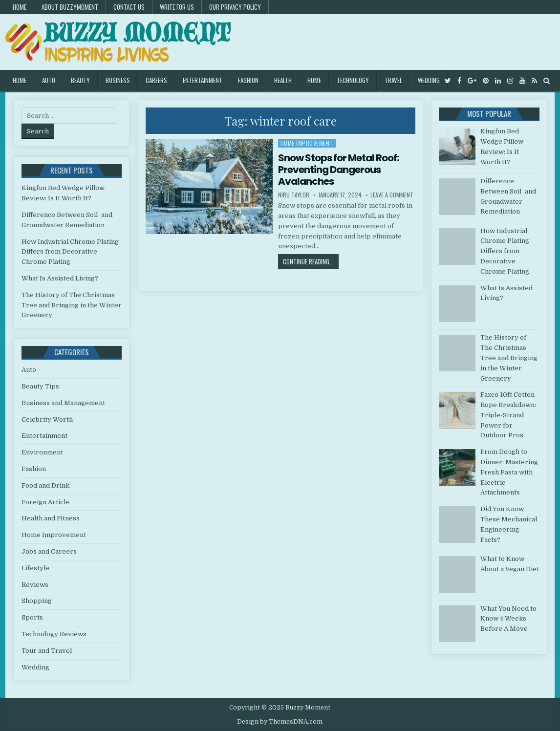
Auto (49, 80)
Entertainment (203, 80)
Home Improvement (307, 143)
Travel (393, 80)
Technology (353, 80)
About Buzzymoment (70, 7)
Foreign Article (45, 502)
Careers (156, 80)
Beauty (80, 80)
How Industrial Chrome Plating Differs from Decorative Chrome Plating (70, 252)
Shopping (37, 601)
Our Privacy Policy (235, 7)
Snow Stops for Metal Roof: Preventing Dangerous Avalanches (338, 170)
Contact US (129, 7)
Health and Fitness (51, 518)
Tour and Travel (47, 651)
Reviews (35, 585)
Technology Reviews (54, 634)
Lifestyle (35, 568)
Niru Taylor (294, 195)
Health (283, 80)
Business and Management (63, 403)
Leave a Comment (392, 195)
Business (118, 80)
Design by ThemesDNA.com (280, 722)
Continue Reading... (311, 261)
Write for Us (177, 7)
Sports (32, 617)
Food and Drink (45, 485)
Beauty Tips (40, 386)
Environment (42, 452)
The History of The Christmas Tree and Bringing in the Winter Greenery (72, 305)
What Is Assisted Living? (60, 278)
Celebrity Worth (47, 419)
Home (20, 7)
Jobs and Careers (49, 551)
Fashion (248, 80)
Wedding (429, 80)
